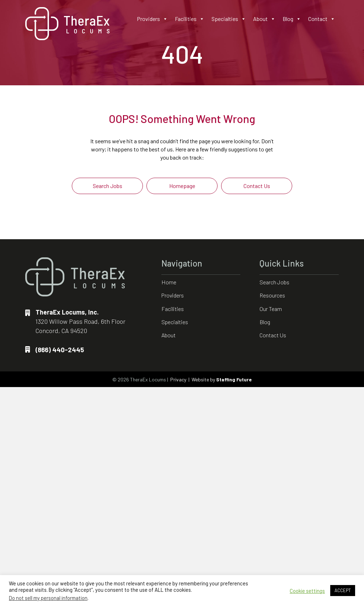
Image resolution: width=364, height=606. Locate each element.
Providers (152, 19)
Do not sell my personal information (48, 598)
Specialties (229, 19)
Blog (292, 19)
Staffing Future (234, 379)
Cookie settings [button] (307, 591)
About (264, 19)
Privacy (178, 379)
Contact (322, 19)
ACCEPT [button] (343, 590)
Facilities (190, 19)
